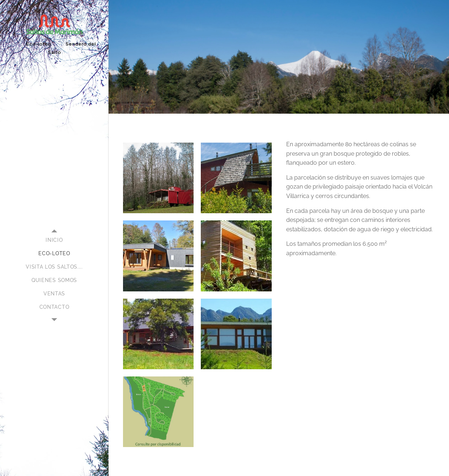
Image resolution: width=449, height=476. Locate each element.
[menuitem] (54, 240)
